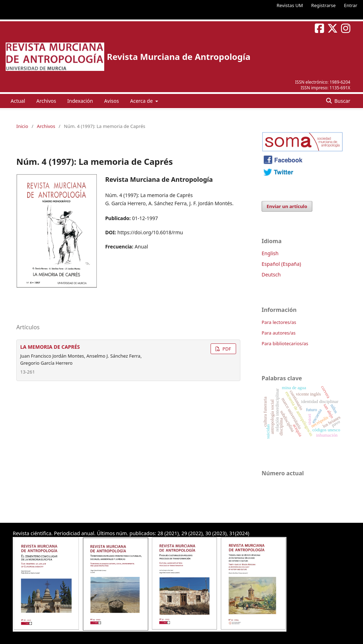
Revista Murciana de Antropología (178, 57)
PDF (226, 349)
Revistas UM (290, 5)
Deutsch (271, 275)
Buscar (342, 101)
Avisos (112, 101)
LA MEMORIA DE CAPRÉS (50, 347)
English (270, 253)
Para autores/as (279, 333)
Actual (18, 101)
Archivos (46, 101)
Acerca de (142, 101)
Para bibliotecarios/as (285, 343)
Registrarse (323, 5)
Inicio (22, 126)
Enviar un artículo (287, 206)
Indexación (80, 101)
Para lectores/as (279, 322)
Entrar (351, 5)
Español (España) (281, 264)
